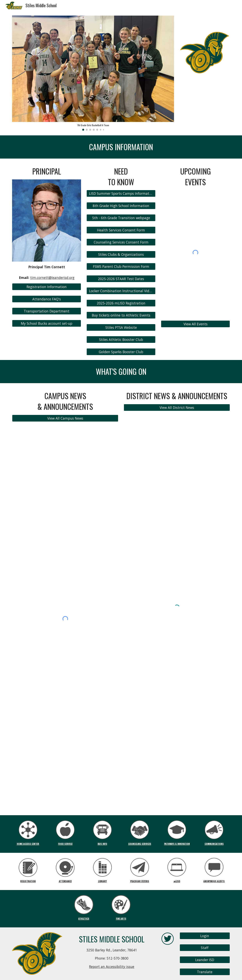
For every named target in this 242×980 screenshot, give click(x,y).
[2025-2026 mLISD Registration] (121, 303)
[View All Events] (195, 324)
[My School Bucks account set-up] (46, 323)
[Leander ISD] (205, 960)
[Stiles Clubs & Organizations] (121, 254)
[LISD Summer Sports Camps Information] (121, 194)
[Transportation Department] (46, 311)
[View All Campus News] (65, 418)
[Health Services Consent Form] (121, 230)
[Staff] (205, 948)
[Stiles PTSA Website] (121, 328)
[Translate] (205, 972)
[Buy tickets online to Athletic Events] (121, 315)
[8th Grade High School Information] (121, 206)
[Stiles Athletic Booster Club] (121, 340)
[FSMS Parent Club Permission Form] (121, 267)
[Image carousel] (93, 73)
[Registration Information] (46, 287)
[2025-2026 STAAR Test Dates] (121, 279)
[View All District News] (177, 407)
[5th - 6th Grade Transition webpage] (121, 218)
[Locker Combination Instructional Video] (121, 291)
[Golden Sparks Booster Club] (121, 352)
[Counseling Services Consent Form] (121, 242)
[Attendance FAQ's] (46, 299)
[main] (121, 147)
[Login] (205, 936)
